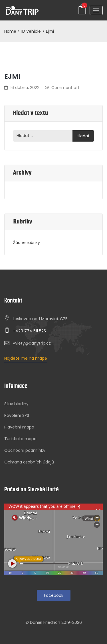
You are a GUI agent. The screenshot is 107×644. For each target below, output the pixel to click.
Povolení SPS (17, 415)
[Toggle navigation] (96, 10)
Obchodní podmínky (25, 450)
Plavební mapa (19, 427)
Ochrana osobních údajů (29, 462)
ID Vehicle (31, 31)
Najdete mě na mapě (26, 358)
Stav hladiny (16, 404)
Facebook (54, 595)
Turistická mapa (20, 439)
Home (10, 31)
